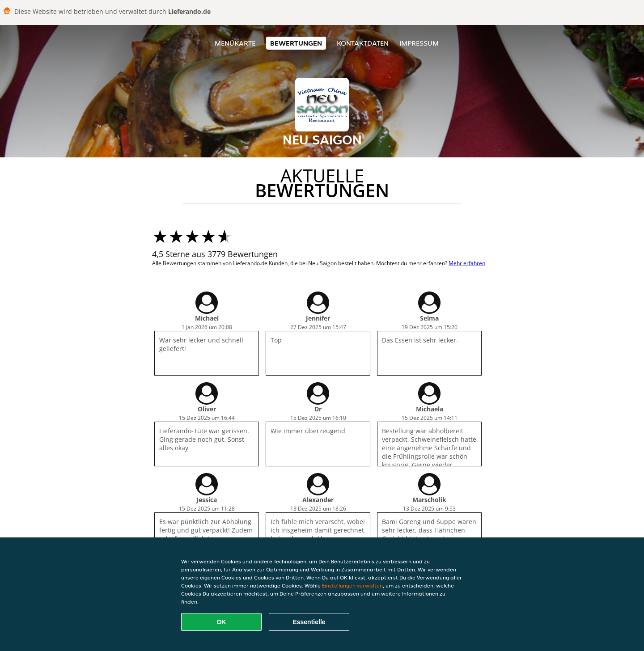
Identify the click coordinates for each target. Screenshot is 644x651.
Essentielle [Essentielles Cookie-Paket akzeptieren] (309, 622)
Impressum (419, 43)
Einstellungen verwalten (352, 585)
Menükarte (235, 43)
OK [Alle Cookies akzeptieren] (222, 622)
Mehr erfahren (467, 263)
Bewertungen (296, 43)
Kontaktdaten (363, 43)
